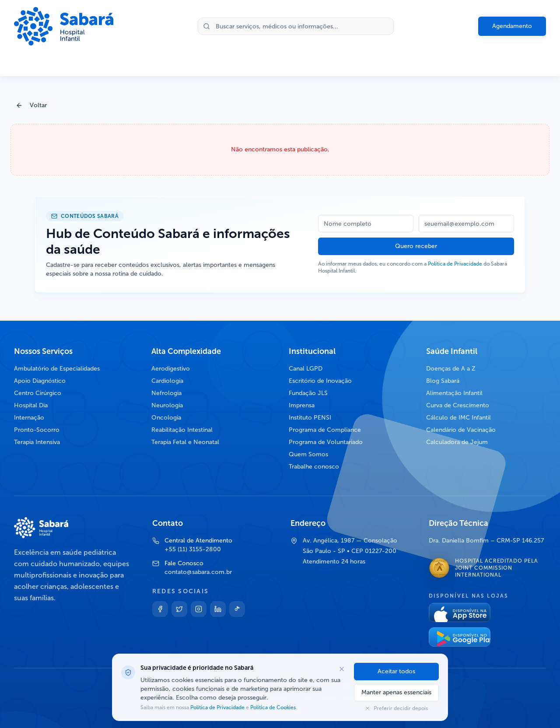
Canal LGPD (306, 369)
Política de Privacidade (455, 264)
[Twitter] (179, 609)
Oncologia (166, 418)
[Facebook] (160, 609)
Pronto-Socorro (37, 430)
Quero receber (416, 246)
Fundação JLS (308, 393)
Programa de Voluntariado (326, 442)
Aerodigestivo (171, 369)
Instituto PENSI (310, 418)
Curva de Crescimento (458, 405)
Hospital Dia (31, 405)
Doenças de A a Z (451, 369)
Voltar (31, 105)
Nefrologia (166, 393)
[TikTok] (237, 609)
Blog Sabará (443, 381)
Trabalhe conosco (314, 467)
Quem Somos (308, 454)
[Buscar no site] (296, 26)
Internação (29, 418)
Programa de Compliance (325, 430)
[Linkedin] (218, 609)
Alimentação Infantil (454, 393)
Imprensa (302, 405)
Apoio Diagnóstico (40, 381)
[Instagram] (199, 609)
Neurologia (167, 405)
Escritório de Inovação (320, 381)
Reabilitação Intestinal (182, 430)
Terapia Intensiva (37, 442)
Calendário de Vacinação (461, 430)
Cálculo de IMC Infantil (458, 418)
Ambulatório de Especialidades (57, 369)
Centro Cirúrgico (38, 393)
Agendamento (512, 26)
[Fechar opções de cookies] (342, 669)
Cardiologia (167, 381)
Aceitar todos (396, 671)
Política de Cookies (272, 707)
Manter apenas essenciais (396, 692)
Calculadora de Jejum (457, 442)
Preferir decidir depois (396, 708)
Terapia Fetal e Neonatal (185, 442)
